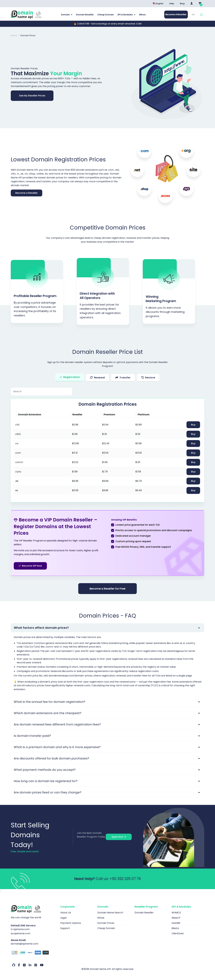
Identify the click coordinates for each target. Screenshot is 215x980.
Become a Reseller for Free (107, 589)
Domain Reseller (85, 15)
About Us (66, 913)
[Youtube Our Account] (42, 965)
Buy (193, 425)
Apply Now (119, 837)
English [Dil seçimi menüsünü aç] (158, 4)
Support (65, 928)
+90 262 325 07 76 (125, 879)
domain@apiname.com (24, 944)
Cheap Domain (106, 15)
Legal (63, 918)
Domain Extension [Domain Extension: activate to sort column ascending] (30, 415)
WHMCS (176, 913)
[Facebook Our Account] (19, 965)
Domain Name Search (110, 913)
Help (172, 4)
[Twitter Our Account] (24, 965)
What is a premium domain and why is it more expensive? (57, 747)
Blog (182, 4)
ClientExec (178, 933)
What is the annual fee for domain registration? (49, 702)
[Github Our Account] (14, 965)
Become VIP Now (30, 566)
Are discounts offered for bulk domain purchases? (51, 758)
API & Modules (125, 15)
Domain (66, 15)
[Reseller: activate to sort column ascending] (84, 415)
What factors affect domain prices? (41, 628)
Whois (142, 15)
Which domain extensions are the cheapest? (48, 713)
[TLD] (195, 15)
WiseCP (176, 918)
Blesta (175, 928)
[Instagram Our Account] (36, 965)
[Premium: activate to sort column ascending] (116, 415)
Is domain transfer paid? (32, 736)
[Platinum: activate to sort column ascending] (150, 415)
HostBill (176, 923)
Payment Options (71, 923)
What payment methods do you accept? (45, 770)
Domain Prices (106, 923)
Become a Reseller (27, 193)
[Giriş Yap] (192, 4)
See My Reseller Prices (32, 96)
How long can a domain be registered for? (46, 781)
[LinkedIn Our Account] (30, 965)
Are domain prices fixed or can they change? (48, 792)
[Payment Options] (33, 953)
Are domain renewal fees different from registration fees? (57, 724)
